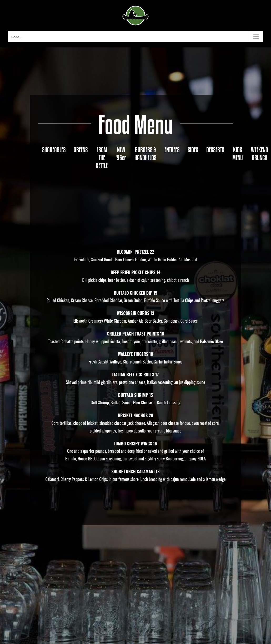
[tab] (54, 150)
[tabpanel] (135, 336)
